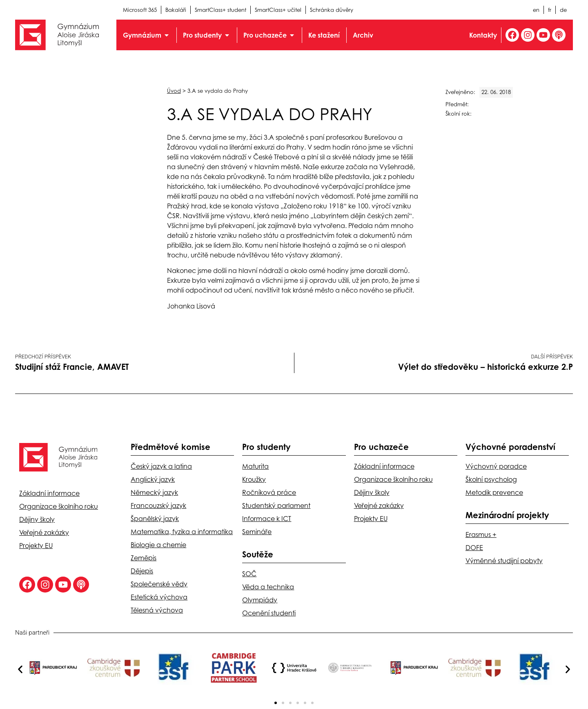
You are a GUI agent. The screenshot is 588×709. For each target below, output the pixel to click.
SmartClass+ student (220, 10)
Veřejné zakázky (44, 532)
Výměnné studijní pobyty (504, 561)
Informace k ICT (267, 519)
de (563, 10)
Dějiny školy (37, 519)
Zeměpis (144, 558)
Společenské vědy (159, 584)
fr (550, 10)
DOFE (474, 548)
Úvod (174, 91)
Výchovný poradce (496, 466)
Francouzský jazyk (158, 505)
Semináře (257, 532)
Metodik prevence (494, 492)
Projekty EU (36, 546)
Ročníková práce (269, 492)
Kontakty (483, 35)
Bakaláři (176, 10)
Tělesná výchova (157, 610)
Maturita (255, 466)
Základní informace (49, 493)
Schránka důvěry (332, 10)
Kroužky (254, 479)
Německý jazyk (154, 492)
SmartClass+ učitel (278, 10)
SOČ (249, 574)
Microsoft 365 (140, 10)
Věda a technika (268, 587)
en (536, 10)
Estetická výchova (159, 597)
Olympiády (260, 600)
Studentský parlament (276, 505)
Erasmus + (481, 535)
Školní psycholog (491, 479)
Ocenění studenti (269, 613)
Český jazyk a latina (161, 466)
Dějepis (142, 571)
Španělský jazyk (155, 519)
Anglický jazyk (153, 479)
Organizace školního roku (59, 506)
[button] (20, 669)
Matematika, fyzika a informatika (182, 532)
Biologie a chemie (158, 545)
